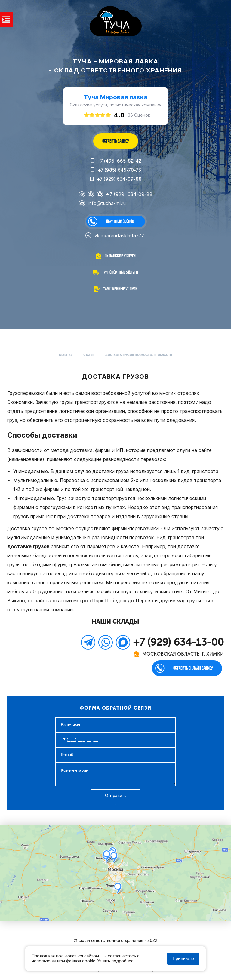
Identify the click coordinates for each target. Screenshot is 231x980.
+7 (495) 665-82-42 (115, 161)
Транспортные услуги (120, 272)
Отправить (116, 796)
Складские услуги (120, 256)
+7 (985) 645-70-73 (116, 170)
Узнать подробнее (115, 961)
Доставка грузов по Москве (41, 528)
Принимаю (183, 958)
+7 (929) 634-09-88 (115, 179)
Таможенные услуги (120, 289)
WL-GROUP (116, 22)
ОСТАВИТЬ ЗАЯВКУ (116, 141)
